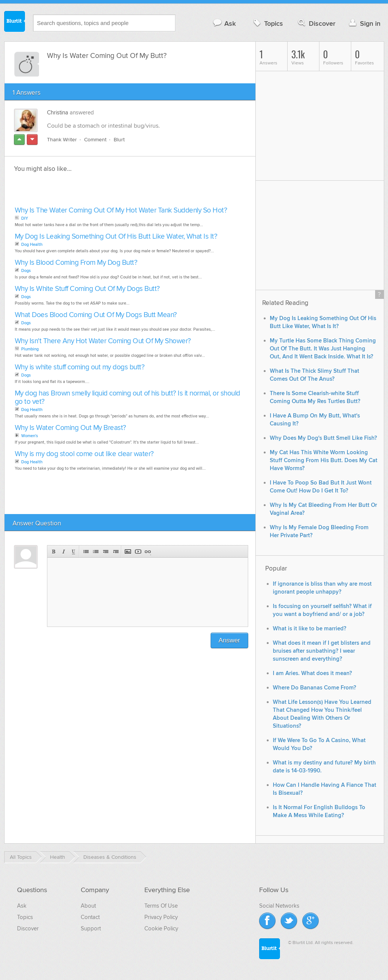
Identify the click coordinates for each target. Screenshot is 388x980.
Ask (224, 23)
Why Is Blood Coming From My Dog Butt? (76, 263)
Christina (58, 113)
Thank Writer (62, 140)
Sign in (364, 23)
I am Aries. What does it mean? (312, 673)
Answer (229, 640)
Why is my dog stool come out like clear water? (84, 454)
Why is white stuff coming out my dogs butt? (80, 367)
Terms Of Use (161, 906)
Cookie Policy (161, 928)
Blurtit (15, 22)
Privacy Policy (161, 917)
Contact (90, 917)
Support (91, 928)
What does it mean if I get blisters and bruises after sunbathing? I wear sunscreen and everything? (322, 651)
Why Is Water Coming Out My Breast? (70, 428)
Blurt (119, 140)
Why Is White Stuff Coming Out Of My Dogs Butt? (87, 289)
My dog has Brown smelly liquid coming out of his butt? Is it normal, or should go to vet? (128, 398)
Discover (316, 23)
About (88, 906)
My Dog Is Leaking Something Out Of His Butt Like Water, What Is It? (116, 237)
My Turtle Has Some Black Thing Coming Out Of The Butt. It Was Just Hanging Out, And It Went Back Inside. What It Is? (323, 349)
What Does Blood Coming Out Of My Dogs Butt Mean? (96, 315)
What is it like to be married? (310, 629)
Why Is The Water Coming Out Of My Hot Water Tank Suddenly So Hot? (121, 210)
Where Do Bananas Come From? (314, 688)
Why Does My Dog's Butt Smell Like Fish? (323, 438)
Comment (95, 140)
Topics (267, 23)
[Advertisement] (100, 192)
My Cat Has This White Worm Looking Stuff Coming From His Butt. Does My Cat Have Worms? (324, 460)
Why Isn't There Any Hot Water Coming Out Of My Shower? (103, 341)
